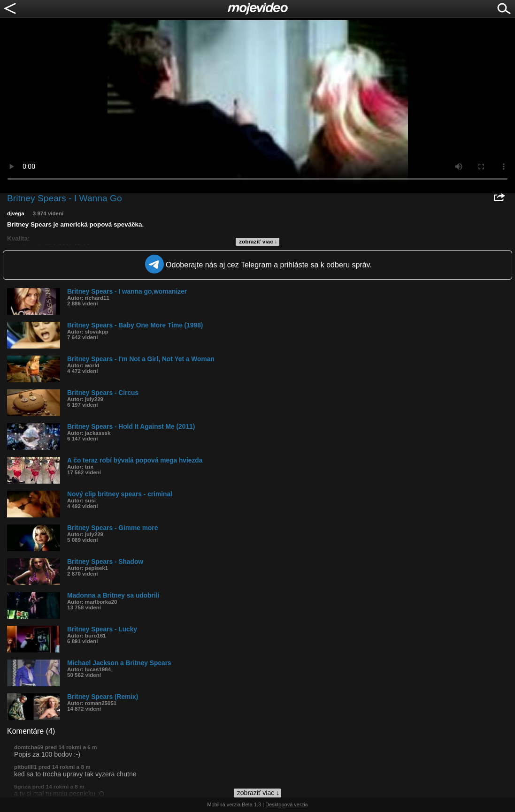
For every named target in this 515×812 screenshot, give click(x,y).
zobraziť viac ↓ (258, 242)
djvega (16, 213)
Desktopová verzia (287, 804)
